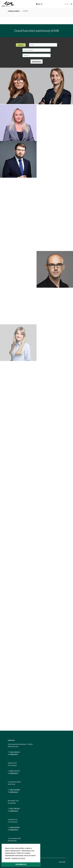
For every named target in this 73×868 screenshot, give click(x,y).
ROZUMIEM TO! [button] (21, 864)
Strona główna (14, 11)
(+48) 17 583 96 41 (15, 808)
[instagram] (42, 4)
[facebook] (37, 4)
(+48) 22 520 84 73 (15, 752)
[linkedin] (39, 4)
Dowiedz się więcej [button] (18, 858)
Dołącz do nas (37, 62)
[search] (65, 4)
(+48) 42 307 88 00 (15, 790)
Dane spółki (62, 862)
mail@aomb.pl (14, 754)
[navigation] (72, 4)
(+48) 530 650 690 (14, 827)
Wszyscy (21, 45)
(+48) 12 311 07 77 (15, 771)
